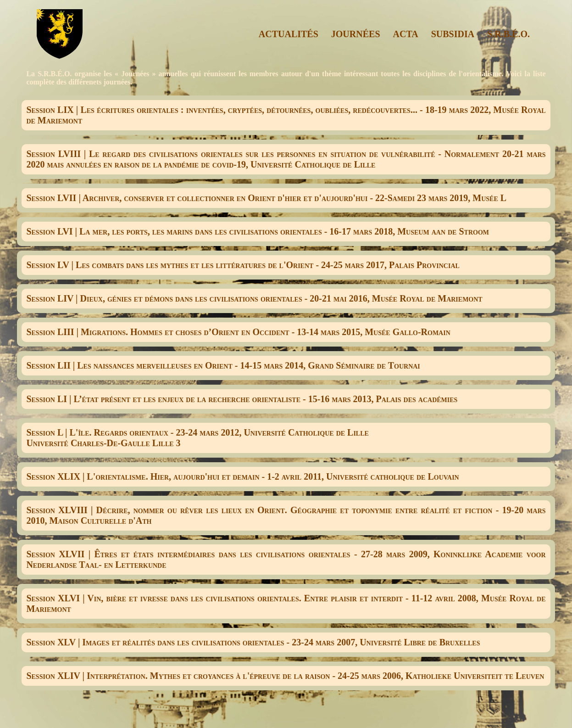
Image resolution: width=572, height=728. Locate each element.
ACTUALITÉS (289, 34)
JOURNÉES (356, 34)
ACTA (406, 34)
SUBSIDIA (453, 34)
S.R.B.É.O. (508, 34)
